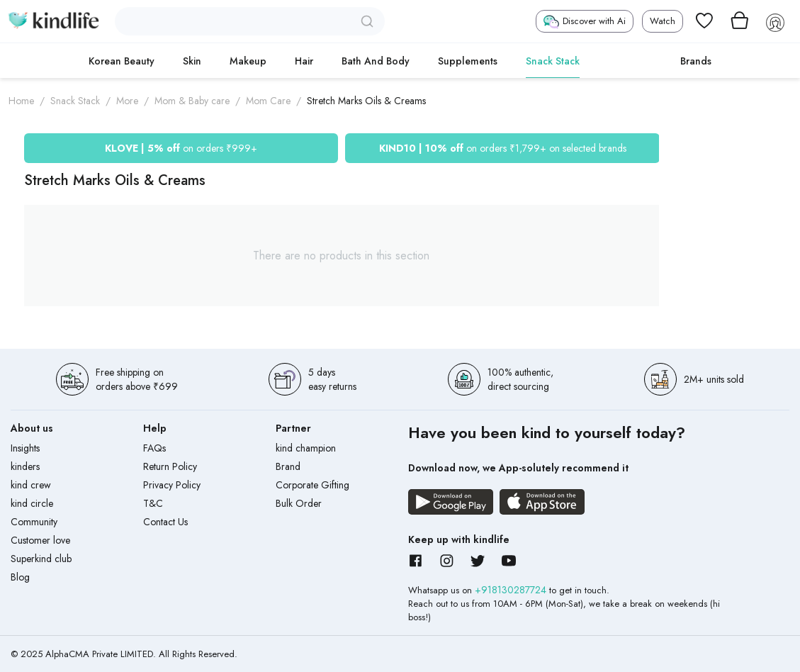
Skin (192, 61)
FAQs (154, 448)
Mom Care (268, 101)
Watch (663, 21)
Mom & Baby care (192, 101)
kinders (25, 466)
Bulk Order (299, 503)
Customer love (40, 540)
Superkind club (41, 559)
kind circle (32, 503)
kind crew (31, 485)
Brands (696, 61)
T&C (153, 503)
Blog (20, 577)
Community (34, 522)
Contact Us (165, 522)
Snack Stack (553, 61)
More (127, 101)
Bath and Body (376, 61)
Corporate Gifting (312, 485)
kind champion (306, 448)
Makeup (248, 61)
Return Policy (170, 466)
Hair (304, 61)
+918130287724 (512, 590)
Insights (25, 448)
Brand (288, 466)
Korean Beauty (122, 61)
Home (21, 101)
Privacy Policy (172, 485)
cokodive (630, 61)
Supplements (468, 61)
